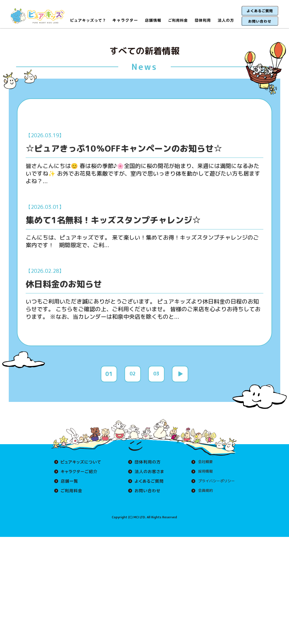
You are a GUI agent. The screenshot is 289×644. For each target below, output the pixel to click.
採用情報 (203, 482)
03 (156, 384)
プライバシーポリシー (215, 491)
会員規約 (203, 501)
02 (133, 384)
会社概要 (203, 472)
